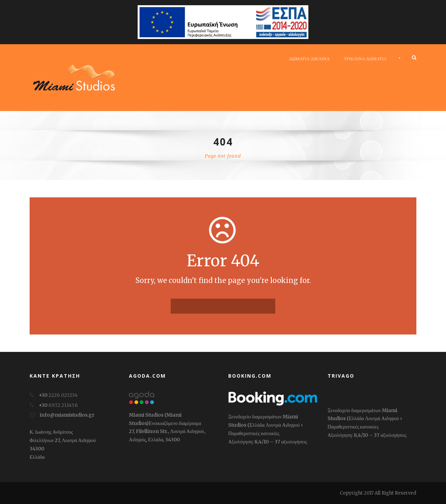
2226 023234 (63, 395)
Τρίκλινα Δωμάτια (365, 58)
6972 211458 (63, 405)
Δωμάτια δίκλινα (310, 58)
